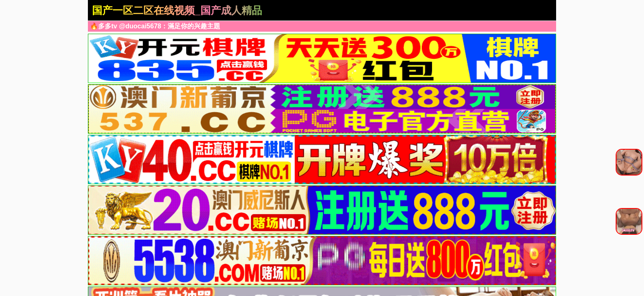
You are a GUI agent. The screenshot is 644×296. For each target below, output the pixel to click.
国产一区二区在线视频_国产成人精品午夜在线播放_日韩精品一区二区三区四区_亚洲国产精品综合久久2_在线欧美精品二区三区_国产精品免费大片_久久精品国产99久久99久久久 (178, 12)
